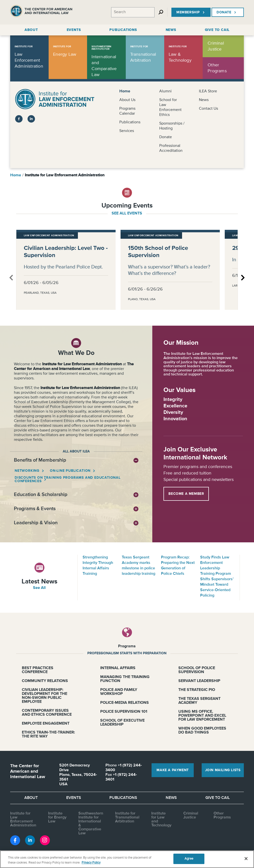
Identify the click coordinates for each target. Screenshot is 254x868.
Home (125, 91)
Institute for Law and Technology (161, 819)
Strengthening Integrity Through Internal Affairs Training (98, 566)
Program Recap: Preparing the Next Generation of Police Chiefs (178, 566)
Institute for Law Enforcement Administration (23, 819)
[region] (127, 859)
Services (127, 131)
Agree (189, 859)
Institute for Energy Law (57, 817)
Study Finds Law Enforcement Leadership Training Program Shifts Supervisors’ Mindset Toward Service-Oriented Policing (217, 577)
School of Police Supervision (197, 670)
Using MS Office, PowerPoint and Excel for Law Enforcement (202, 716)
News (204, 100)
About (31, 798)
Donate (227, 12)
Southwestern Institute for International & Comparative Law (91, 823)
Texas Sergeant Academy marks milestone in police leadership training (139, 566)
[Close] (246, 859)
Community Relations (45, 681)
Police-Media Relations (125, 703)
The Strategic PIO (197, 690)
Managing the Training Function (125, 679)
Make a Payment (173, 770)
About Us (127, 100)
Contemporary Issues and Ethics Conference (47, 713)
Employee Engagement (46, 724)
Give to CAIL (218, 798)
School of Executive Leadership (122, 723)
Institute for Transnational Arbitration (127, 817)
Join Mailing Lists (223, 770)
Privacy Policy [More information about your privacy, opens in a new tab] (91, 863)
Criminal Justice (191, 815)
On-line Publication (71, 471)
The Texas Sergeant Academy (199, 701)
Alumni (165, 91)
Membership (191, 12)
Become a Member (186, 494)
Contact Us (208, 109)
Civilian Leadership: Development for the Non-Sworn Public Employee (45, 696)
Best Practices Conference (38, 670)
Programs (127, 646)
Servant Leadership (199, 681)
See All (39, 588)
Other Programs (222, 815)
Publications (130, 122)
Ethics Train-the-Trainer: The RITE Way (48, 735)
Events (74, 798)
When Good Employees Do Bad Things (202, 731)
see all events (127, 213)
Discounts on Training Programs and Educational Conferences (68, 479)
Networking (27, 471)
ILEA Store (208, 91)
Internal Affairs (118, 668)
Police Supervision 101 (124, 712)
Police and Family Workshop (119, 692)
